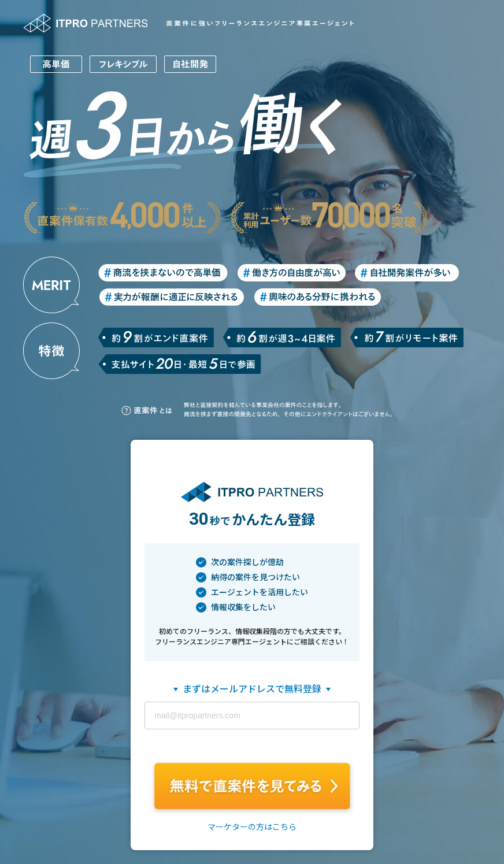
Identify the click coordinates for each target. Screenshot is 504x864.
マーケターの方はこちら (252, 827)
